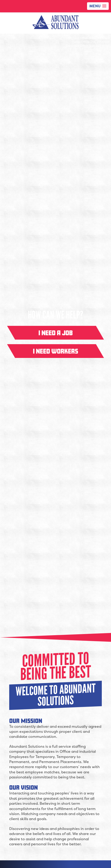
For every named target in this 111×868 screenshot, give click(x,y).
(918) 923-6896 (99, 46)
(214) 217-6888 (100, 42)
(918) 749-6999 (99, 38)
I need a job (56, 333)
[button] (98, 6)
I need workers (55, 351)
